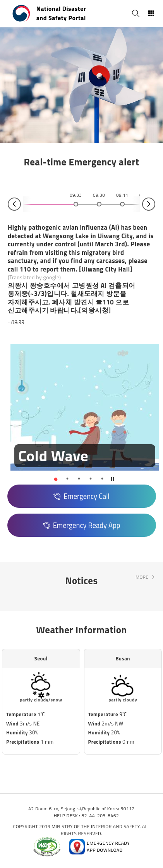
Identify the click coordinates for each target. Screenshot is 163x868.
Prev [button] (14, 204)
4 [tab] (91, 479)
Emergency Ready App (87, 525)
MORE (142, 577)
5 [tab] (102, 479)
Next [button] (149, 204)
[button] (56, 479)
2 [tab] (67, 479)
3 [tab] (79, 479)
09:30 (99, 195)
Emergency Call (87, 496)
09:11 (122, 195)
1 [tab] (56, 479)
